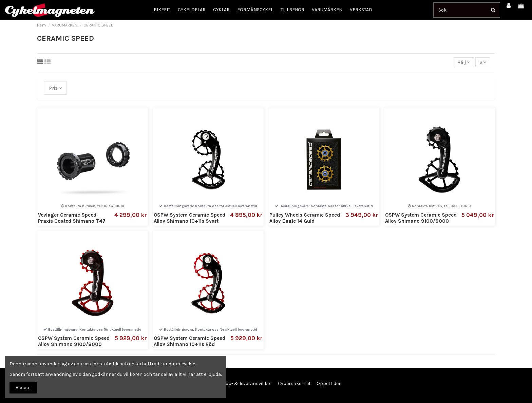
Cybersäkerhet (294, 383)
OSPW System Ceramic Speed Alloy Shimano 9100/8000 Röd (74, 344)
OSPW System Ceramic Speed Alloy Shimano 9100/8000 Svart (421, 221)
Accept (23, 388)
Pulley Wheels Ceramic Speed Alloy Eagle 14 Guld (305, 218)
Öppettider (329, 383)
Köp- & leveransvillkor (247, 383)
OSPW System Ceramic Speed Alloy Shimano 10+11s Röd (189, 341)
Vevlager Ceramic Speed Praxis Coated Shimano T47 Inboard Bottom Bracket (72, 221)
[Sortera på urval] (464, 62)
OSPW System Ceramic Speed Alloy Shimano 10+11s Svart (189, 218)
